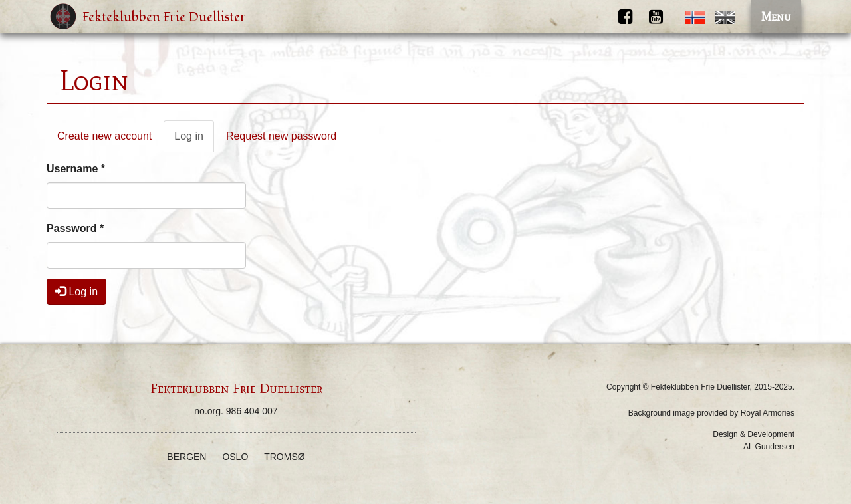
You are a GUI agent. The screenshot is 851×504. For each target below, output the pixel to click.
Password (75, 228)
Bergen (186, 457)
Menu (776, 17)
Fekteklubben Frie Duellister (164, 17)
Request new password (281, 136)
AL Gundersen (769, 447)
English (725, 17)
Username (76, 169)
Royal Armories (768, 413)
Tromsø (284, 457)
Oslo (235, 457)
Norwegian (695, 17)
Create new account (104, 136)
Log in (194, 140)
